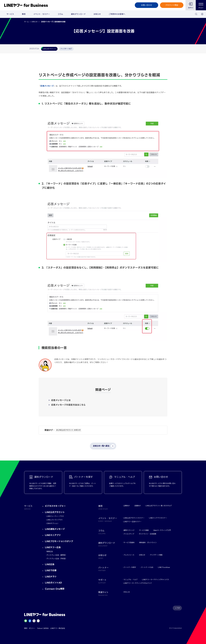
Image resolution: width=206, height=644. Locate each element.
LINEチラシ (51, 577)
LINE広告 (50, 564)
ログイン (191, 8)
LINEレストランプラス (55, 520)
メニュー (201, 5)
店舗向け (138, 506)
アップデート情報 (156, 555)
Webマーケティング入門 (162, 530)
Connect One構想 (55, 589)
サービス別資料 (129, 543)
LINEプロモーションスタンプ (59, 541)
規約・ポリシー (30, 628)
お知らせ (97, 14)
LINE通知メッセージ (55, 529)
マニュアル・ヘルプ (130, 580)
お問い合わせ (146, 5)
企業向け (127, 506)
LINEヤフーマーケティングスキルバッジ (138, 583)
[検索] (196, 14)
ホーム (26, 22)
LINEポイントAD (53, 583)
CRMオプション (52, 523)
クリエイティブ (129, 534)
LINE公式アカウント (55, 512)
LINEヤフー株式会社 (58, 628)
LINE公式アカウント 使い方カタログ (159, 506)
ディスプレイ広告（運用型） (57, 555)
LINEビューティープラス (55, 516)
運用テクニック (129, 530)
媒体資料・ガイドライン (148, 543)
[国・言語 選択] (202, 14)
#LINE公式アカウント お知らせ (68, 430)
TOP (178, 608)
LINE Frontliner (164, 567)
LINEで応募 (51, 570)
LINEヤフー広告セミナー (132, 522)
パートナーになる (147, 567)
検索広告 (50, 551)
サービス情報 (144, 530)
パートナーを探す (130, 567)
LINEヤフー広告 (53, 547)
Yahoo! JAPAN (43, 628)
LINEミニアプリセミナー (158, 518)
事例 (24, 14)
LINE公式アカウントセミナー (134, 518)
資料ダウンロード (78, 14)
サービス (10, 14)
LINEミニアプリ (53, 535)
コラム (60, 14)
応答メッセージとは (61, 400)
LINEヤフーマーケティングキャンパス (156, 580)
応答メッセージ (47, 86)
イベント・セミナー (42, 14)
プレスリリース (129, 555)
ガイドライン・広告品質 (148, 534)
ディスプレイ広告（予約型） (57, 559)
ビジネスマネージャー (55, 506)
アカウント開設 (172, 5)
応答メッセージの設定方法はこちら (68, 405)
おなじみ (127, 592)
